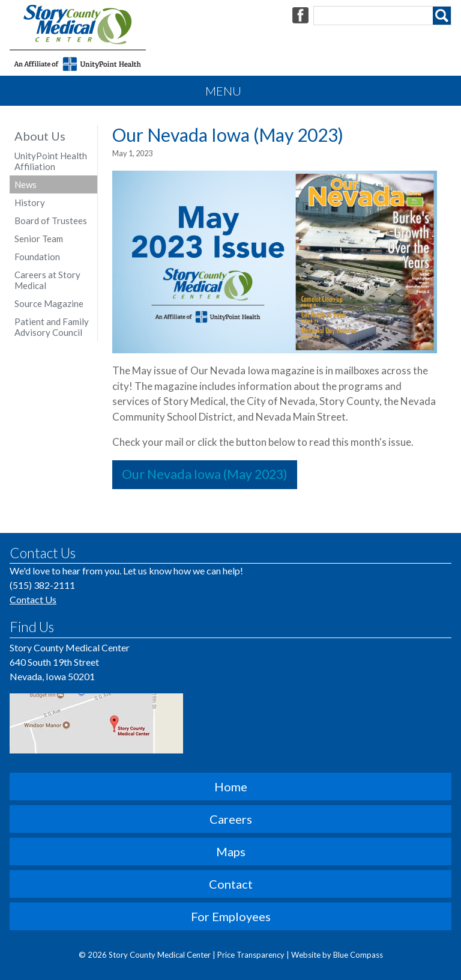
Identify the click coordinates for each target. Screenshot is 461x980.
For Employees (231, 916)
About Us (40, 136)
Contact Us (33, 599)
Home (231, 787)
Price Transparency (252, 955)
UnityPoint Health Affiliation (51, 161)
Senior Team (39, 239)
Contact (231, 884)
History (30, 202)
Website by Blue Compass (337, 955)
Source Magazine (49, 303)
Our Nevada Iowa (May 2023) (205, 474)
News (26, 184)
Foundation (37, 257)
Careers (231, 819)
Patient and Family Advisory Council (52, 327)
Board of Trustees (51, 221)
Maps (231, 851)
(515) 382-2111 (42, 585)
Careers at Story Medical (47, 280)
